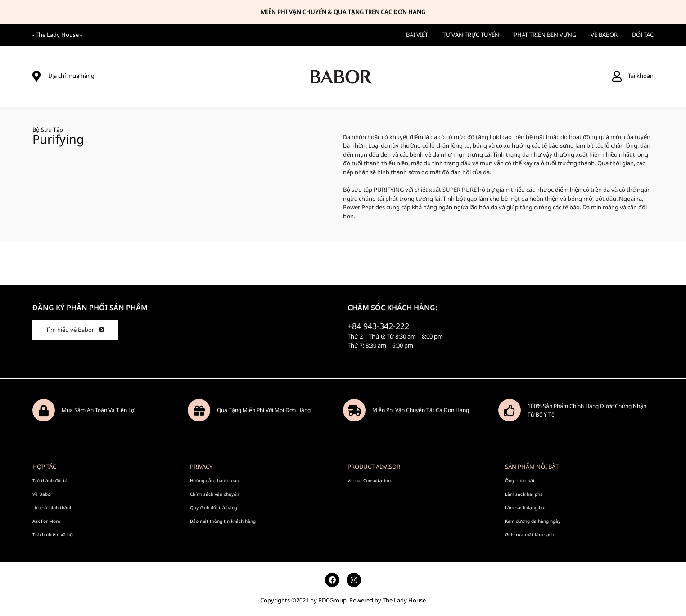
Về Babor (42, 494)
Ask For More (46, 521)
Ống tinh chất (520, 480)
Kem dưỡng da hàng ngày (533, 521)
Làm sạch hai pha (524, 494)
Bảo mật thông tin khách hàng (223, 521)
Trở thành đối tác (51, 480)
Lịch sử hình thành (52, 507)
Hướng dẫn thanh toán (214, 480)
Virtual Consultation (369, 480)
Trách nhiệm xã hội (53, 534)
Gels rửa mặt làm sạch (530, 534)
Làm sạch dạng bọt (526, 507)
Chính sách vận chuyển (214, 494)
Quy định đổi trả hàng (214, 507)
